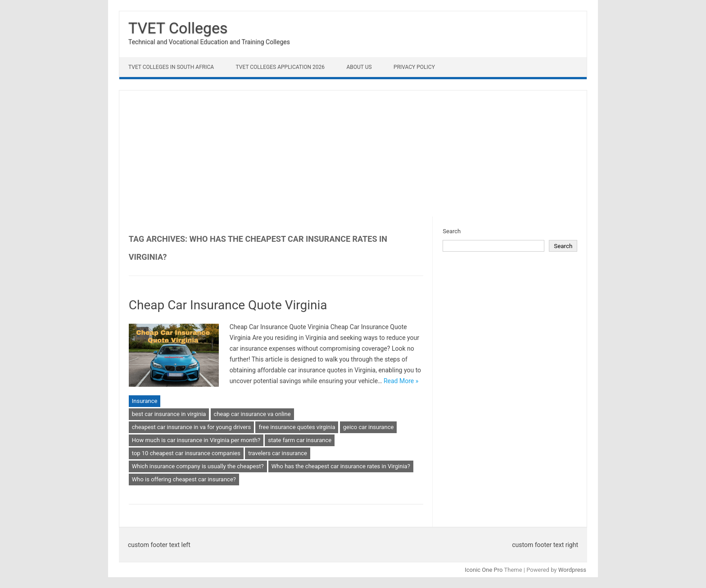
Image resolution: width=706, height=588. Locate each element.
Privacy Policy (414, 67)
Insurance (145, 401)
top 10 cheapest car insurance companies (186, 453)
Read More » (401, 381)
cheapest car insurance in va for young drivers (191, 427)
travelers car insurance (278, 453)
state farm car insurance (300, 440)
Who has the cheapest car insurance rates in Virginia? (341, 466)
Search (452, 231)
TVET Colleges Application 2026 (280, 67)
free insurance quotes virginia (297, 427)
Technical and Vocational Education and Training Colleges (209, 42)
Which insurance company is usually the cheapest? (198, 466)
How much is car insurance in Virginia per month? (196, 440)
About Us (359, 67)
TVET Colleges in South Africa (171, 67)
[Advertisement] (353, 154)
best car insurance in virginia (169, 414)
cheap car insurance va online (252, 414)
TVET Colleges (178, 28)
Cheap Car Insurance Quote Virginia (228, 305)
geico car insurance (369, 427)
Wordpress (572, 570)
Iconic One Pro (484, 570)
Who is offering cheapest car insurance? (184, 479)
